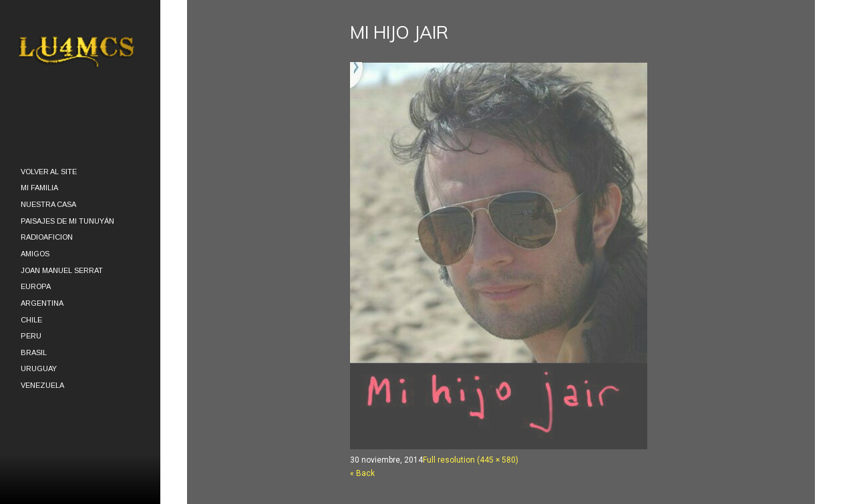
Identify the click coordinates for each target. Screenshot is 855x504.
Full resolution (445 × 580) (471, 460)
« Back (362, 473)
